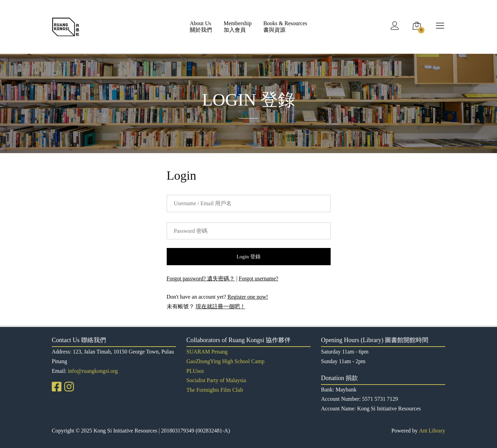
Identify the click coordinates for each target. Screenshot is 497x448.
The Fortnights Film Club (215, 390)
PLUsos (195, 371)
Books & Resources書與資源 (285, 27)
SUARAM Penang (207, 352)
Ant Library (432, 431)
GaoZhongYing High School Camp (225, 361)
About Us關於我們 (201, 27)
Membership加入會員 (238, 27)
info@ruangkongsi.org (93, 371)
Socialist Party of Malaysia (216, 380)
